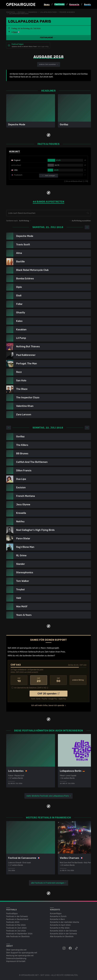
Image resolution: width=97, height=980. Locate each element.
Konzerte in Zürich (58, 916)
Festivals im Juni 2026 (16, 928)
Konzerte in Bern (57, 919)
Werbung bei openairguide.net (20, 956)
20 (39, 680)
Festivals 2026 (13, 922)
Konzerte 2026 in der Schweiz (63, 934)
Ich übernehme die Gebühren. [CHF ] (30, 688)
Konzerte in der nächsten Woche (65, 922)
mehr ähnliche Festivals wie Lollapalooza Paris (48, 796)
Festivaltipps (12, 914)
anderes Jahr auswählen (49, 64)
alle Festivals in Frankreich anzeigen (48, 883)
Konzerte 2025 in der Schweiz (63, 931)
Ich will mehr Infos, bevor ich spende (48, 705)
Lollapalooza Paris (48, 12)
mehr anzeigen (49, 176)
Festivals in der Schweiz (17, 916)
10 (19, 680)
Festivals (21, 12)
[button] (49, 38)
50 (58, 680)
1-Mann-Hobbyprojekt (49, 648)
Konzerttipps (56, 914)
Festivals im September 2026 (19, 934)
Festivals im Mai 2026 (16, 925)
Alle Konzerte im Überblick (62, 936)
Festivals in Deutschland (17, 919)
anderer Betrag (78, 680)
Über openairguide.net (16, 950)
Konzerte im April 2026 (60, 925)
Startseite (11, 12)
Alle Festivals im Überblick (18, 936)
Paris (15, 32)
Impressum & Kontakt (16, 961)
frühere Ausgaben (67, 12)
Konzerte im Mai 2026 (60, 928)
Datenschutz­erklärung (16, 958)
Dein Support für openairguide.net (22, 953)
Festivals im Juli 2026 (16, 931)
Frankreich (33, 12)
